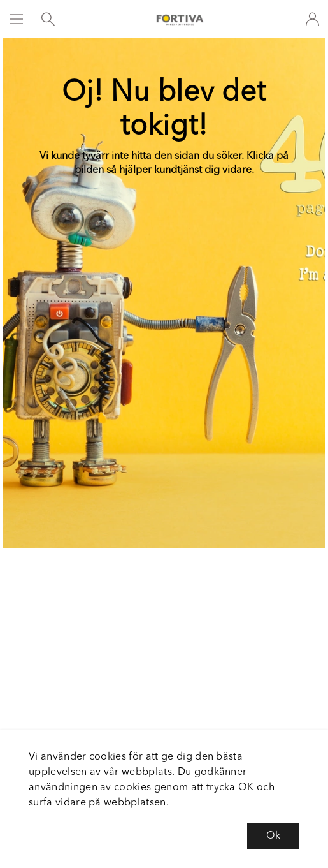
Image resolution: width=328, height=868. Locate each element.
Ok (273, 836)
